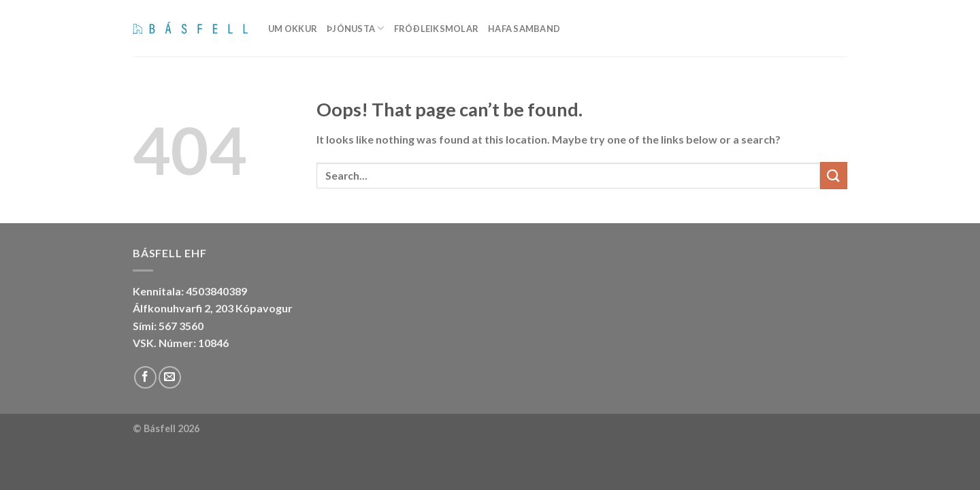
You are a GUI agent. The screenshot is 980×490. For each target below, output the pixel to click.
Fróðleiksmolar (437, 29)
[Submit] (834, 175)
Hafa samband (524, 29)
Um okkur (293, 29)
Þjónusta (356, 28)
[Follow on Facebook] (145, 377)
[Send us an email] (170, 377)
